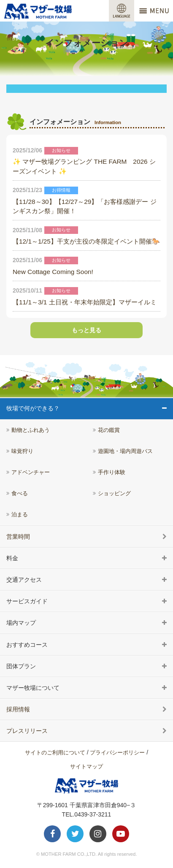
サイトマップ (86, 766)
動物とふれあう (31, 430)
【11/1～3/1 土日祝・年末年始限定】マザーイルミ (85, 302)
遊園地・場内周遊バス (125, 451)
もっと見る (86, 330)
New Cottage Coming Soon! (53, 272)
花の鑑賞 (109, 430)
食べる (20, 494)
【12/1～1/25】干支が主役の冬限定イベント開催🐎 (86, 241)
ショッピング (114, 494)
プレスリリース (27, 731)
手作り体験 (112, 472)
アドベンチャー (31, 472)
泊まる (20, 515)
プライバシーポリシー (117, 753)
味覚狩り (22, 451)
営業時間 (18, 537)
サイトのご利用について (55, 753)
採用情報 (18, 709)
